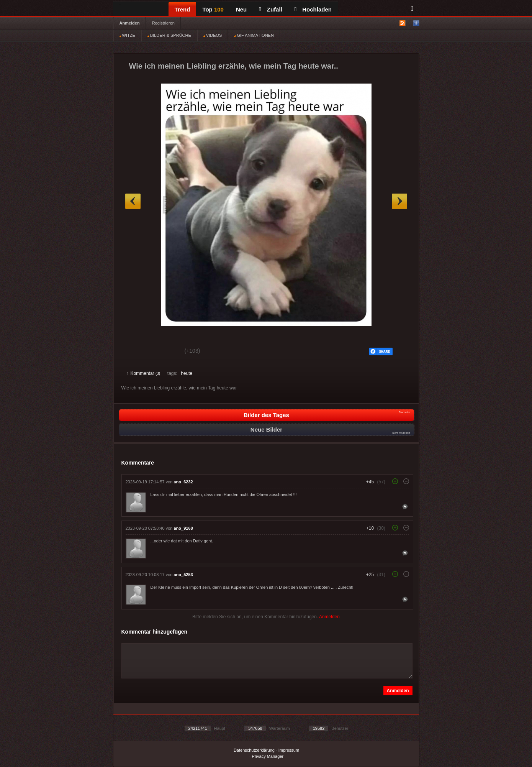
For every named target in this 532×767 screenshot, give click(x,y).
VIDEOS (213, 35)
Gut (136, 352)
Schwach (165, 352)
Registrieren (163, 23)
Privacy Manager (268, 756)
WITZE (127, 35)
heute (187, 373)
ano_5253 (183, 575)
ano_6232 (183, 482)
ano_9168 (183, 528)
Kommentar (144, 373)
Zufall (270, 9)
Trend (183, 9)
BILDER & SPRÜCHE (169, 35)
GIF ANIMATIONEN (254, 35)
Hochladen (313, 9)
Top (213, 9)
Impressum (289, 750)
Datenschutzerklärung (254, 750)
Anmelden (130, 23)
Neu (241, 9)
